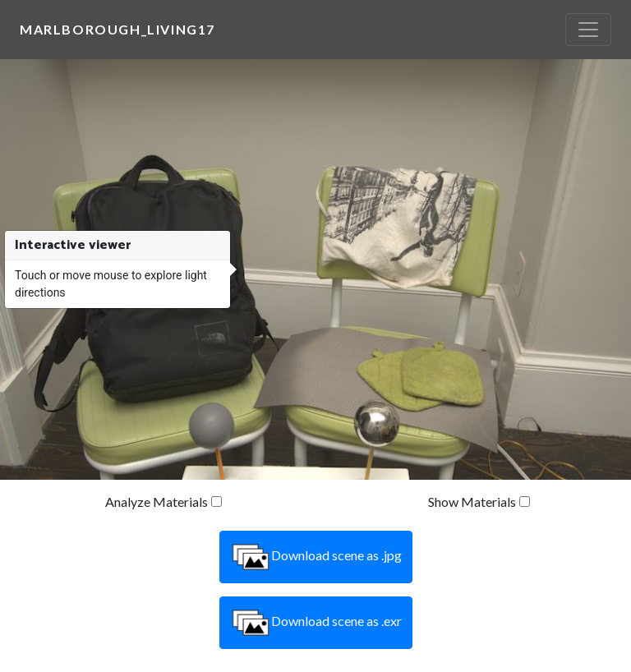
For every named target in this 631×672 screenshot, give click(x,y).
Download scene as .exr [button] (316, 623)
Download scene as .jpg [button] (316, 557)
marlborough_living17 (117, 29)
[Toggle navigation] (588, 30)
